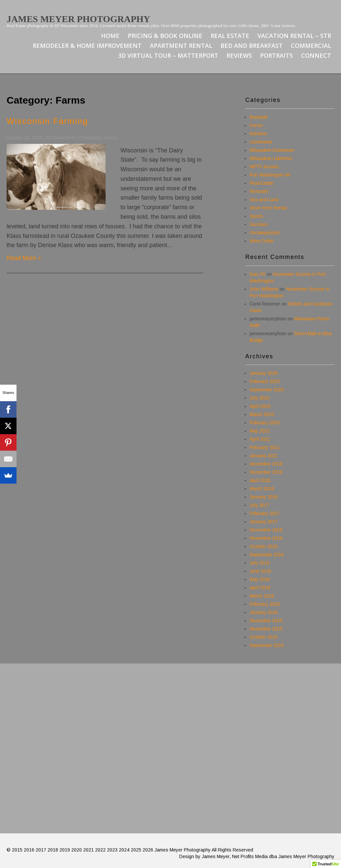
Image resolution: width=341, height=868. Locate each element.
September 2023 (267, 390)
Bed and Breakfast (252, 46)
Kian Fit (257, 274)
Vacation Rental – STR (294, 36)
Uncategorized (264, 233)
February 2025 (265, 381)
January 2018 (264, 497)
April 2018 (260, 480)
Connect (316, 55)
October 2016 (264, 546)
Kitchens (258, 134)
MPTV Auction (264, 167)
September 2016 (267, 555)
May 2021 (260, 431)
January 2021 (264, 456)
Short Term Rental (268, 208)
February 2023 (265, 423)
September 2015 (267, 645)
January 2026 (264, 373)
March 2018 (262, 489)
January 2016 (264, 612)
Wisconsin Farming (47, 121)
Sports (256, 216)
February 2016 (265, 604)
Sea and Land (264, 200)
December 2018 (266, 472)
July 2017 (259, 505)
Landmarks (261, 142)
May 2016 (260, 579)
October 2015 (264, 637)
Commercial (311, 46)
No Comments (61, 138)
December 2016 (266, 530)
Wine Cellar (261, 241)
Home (110, 36)
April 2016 (260, 588)
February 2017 (265, 513)
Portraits (276, 55)
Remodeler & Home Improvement (87, 46)
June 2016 (260, 571)
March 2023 (262, 414)
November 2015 (266, 629)
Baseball (258, 117)
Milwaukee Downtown (272, 150)
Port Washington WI (270, 175)
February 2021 (265, 447)
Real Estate (230, 36)
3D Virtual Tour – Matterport (168, 55)
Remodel (259, 191)
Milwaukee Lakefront (271, 158)
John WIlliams (264, 289)
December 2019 (266, 464)
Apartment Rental (181, 46)
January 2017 (264, 522)
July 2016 (259, 563)
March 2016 (262, 596)
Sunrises (258, 224)
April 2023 (260, 406)
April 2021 (260, 439)
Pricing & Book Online (165, 36)
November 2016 (266, 538)
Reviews (239, 55)
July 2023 (259, 398)
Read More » (24, 258)
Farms (111, 138)
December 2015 (266, 621)
